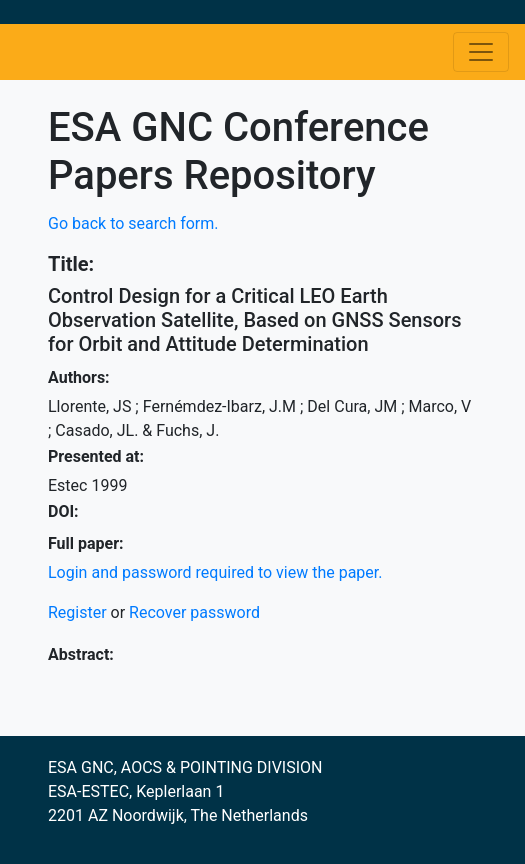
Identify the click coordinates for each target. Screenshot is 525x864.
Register (77, 612)
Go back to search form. (133, 223)
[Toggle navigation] (481, 52)
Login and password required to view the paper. (215, 572)
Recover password (194, 612)
